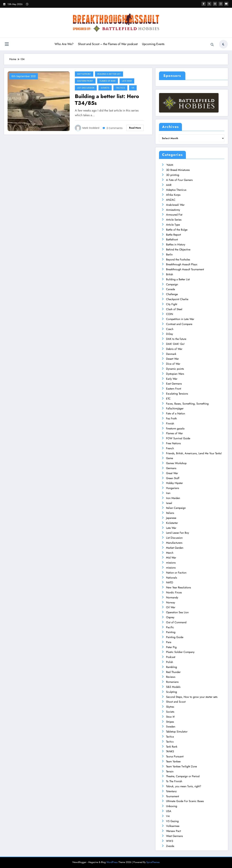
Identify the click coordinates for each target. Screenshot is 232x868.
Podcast (171, 657)
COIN (170, 314)
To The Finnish (174, 781)
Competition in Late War (180, 319)
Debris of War (174, 349)
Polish (170, 662)
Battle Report (173, 235)
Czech (170, 329)
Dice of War (173, 364)
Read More (135, 128)
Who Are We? (64, 44)
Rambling (172, 667)
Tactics (120, 88)
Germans (171, 468)
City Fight (172, 304)
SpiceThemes (153, 862)
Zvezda (170, 846)
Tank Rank (172, 747)
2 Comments (115, 128)
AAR (169, 185)
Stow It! (170, 717)
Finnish (170, 423)
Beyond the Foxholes (178, 260)
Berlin (169, 254)
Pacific (170, 627)
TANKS (170, 751)
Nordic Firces (174, 592)
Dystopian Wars (175, 374)
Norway (171, 602)
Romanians (172, 682)
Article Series (174, 220)
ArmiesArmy (173, 210)
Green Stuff (173, 478)
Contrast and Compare (179, 324)
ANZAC (171, 200)
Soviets (105, 88)
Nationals (172, 578)
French (170, 448)
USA (169, 811)
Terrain (170, 771)
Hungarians (173, 488)
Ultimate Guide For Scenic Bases (185, 801)
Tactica (170, 737)
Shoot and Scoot (176, 702)
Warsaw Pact (173, 831)
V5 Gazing (172, 821)
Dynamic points (175, 369)
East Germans (174, 384)
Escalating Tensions (177, 394)
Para (169, 642)
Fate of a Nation (176, 413)
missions (171, 563)
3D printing (173, 175)
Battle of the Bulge (177, 230)
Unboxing (172, 806)
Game (170, 458)
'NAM (170, 165)
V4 (133, 88)
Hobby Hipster (174, 483)
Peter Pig (171, 647)
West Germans (174, 836)
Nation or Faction (176, 573)
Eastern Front (85, 81)
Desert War (172, 359)
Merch (170, 553)
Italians (170, 513)
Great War (172, 473)
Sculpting (172, 692)
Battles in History (176, 244)
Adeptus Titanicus (176, 190)
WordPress (112, 862)
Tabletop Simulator (177, 732)
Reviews (171, 677)
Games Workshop (176, 463)
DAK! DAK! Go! (175, 344)
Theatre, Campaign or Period (183, 776)
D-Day (170, 334)
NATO (170, 582)
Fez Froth (171, 418)
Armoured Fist (174, 215)
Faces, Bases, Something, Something (187, 404)
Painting (171, 632)
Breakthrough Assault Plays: (182, 264)
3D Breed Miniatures (178, 170)
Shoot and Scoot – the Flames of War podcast (108, 44)
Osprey (170, 617)
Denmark (171, 354)
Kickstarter (172, 523)
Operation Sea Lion (177, 612)
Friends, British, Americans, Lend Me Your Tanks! (194, 453)
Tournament (173, 796)
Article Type (173, 225)
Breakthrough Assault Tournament (185, 269)
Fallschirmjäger (175, 408)
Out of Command (176, 622)
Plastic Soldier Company (180, 652)
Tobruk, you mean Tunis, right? (184, 786)
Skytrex (170, 707)
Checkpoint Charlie (177, 299)
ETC (168, 399)
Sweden (171, 727)
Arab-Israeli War (175, 205)
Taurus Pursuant (175, 756)
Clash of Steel (174, 309)
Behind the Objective (178, 249)
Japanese (171, 518)
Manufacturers (174, 543)
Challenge (172, 294)
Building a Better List (109, 74)
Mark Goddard (91, 128)
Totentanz (171, 791)
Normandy (172, 597)
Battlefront (84, 74)
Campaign (172, 284)
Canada (171, 289)
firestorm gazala (175, 428)
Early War (172, 379)
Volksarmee (173, 826)
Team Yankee (173, 761)
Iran (168, 493)
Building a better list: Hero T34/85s (107, 100)
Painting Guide (175, 637)
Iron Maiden (173, 498)
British (170, 274)
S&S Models (173, 687)
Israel (169, 503)
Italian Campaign (176, 508)
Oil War (171, 607)
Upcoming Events (153, 44)
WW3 (170, 841)
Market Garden (175, 548)
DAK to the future (176, 339)
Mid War (171, 558)
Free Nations (173, 443)
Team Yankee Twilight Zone (181, 766)
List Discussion (86, 88)
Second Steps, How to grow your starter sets (192, 697)
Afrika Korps (173, 195)
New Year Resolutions (178, 587)
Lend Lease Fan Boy (178, 533)
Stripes (170, 722)
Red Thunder (173, 672)
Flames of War (108, 81)
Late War (127, 81)
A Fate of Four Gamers (179, 180)
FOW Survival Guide (178, 438)
